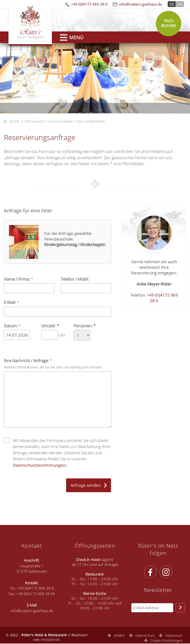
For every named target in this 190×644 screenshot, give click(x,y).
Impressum (174, 635)
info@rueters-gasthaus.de (140, 4)
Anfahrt (119, 635)
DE (172, 4)
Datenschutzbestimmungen (39, 465)
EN (180, 4)
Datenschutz (145, 635)
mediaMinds (50, 640)
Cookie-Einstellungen (166, 640)
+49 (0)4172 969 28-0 (89, 4)
